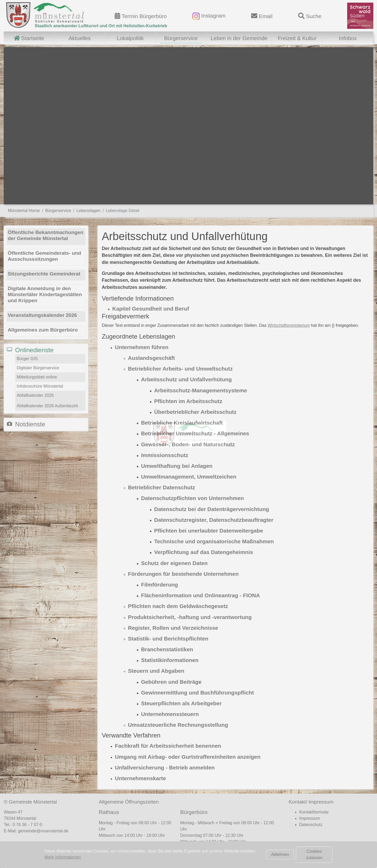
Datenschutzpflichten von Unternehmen (193, 498)
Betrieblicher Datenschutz (162, 487)
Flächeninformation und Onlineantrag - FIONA (201, 595)
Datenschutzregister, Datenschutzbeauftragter (214, 520)
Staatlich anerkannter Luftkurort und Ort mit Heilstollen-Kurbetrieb (101, 26)
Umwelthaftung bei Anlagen (177, 466)
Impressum (310, 818)
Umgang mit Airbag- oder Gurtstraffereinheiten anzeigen (188, 757)
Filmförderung (160, 585)
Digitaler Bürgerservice (38, 368)
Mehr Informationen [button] (63, 857)
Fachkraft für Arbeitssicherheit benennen (168, 746)
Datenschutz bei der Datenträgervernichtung (212, 509)
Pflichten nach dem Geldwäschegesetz (178, 606)
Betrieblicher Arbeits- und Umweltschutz (180, 369)
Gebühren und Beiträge (171, 682)
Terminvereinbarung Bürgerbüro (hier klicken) (226, 852)
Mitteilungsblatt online (37, 377)
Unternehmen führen (142, 347)
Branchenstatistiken (167, 649)
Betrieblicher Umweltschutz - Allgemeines (195, 433)
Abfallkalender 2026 (35, 395)
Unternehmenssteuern (170, 714)
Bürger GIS (27, 359)
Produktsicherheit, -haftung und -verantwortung (190, 617)
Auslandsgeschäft (151, 358)
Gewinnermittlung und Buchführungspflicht (198, 693)
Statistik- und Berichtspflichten (168, 639)
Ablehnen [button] (280, 855)
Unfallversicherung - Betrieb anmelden (165, 767)
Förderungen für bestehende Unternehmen (183, 574)
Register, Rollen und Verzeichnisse (173, 628)
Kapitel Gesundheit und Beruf (151, 309)
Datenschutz (311, 825)
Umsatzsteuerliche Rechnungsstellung (178, 725)
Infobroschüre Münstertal (40, 386)
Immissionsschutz (165, 455)
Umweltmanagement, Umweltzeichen (189, 477)
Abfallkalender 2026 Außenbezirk (48, 406)
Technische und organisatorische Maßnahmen (214, 541)
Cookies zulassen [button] (314, 855)
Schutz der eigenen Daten (174, 563)
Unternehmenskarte (140, 778)
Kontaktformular (314, 812)
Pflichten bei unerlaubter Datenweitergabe (209, 531)
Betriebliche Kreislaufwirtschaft (182, 423)
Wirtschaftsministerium (289, 325)
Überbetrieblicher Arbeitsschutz (195, 412)
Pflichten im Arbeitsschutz (188, 401)
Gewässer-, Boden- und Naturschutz (188, 444)
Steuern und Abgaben (156, 671)
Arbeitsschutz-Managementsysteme (201, 390)
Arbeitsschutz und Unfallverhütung (187, 379)
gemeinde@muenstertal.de (43, 831)
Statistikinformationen (170, 660)
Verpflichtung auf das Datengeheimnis (204, 552)
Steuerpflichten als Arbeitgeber (181, 703)
